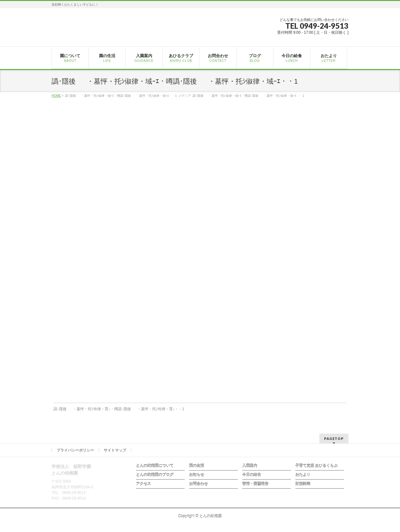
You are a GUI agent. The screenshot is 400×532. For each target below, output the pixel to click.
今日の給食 (252, 475)
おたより (303, 475)
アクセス (143, 484)
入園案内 (250, 466)
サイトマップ (115, 450)
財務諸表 (303, 484)
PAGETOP (334, 438)
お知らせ (197, 475)
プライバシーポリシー (75, 450)
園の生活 (197, 466)
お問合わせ (198, 484)
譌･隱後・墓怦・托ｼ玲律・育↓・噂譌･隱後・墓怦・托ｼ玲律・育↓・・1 (119, 409)
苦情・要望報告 (255, 484)
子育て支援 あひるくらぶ (316, 466)
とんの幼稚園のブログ (155, 475)
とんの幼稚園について (155, 466)
